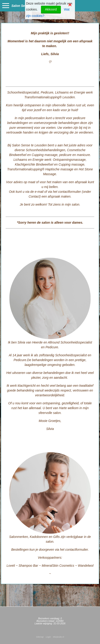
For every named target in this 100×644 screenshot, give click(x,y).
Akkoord (51, 9)
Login (48, 637)
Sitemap (40, 637)
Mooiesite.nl (59, 637)
